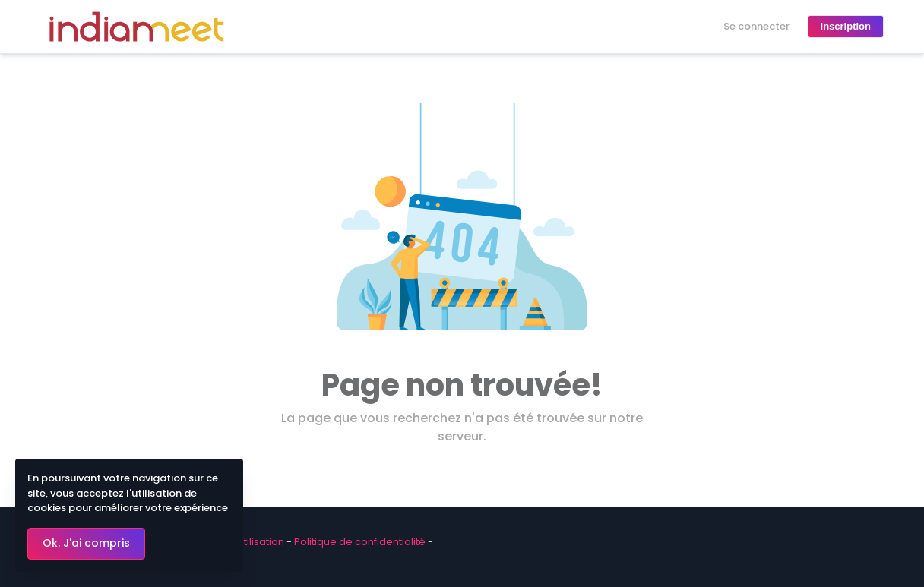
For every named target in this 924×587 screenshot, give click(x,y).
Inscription (846, 26)
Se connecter (756, 26)
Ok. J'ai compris (86, 543)
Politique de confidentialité (360, 542)
